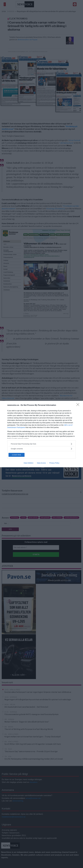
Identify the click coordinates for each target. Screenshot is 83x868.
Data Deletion (29, 463)
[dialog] (41, 434)
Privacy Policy (54, 463)
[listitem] (41, 444)
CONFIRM (16, 455)
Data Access (41, 463)
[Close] (79, 405)
